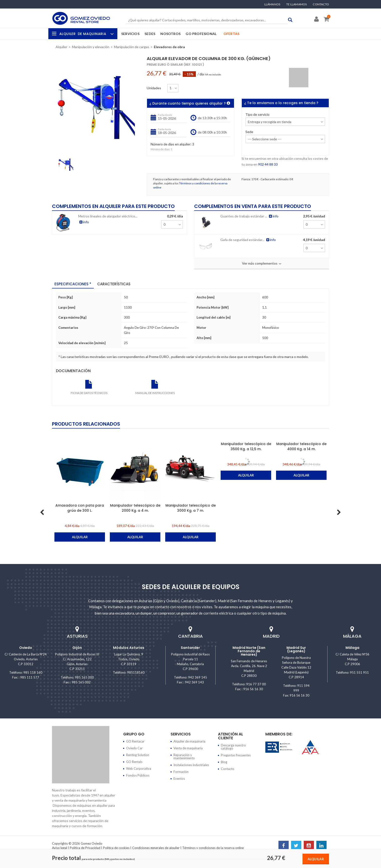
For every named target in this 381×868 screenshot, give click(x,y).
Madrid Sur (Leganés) (296, 649)
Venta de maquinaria (188, 748)
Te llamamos (296, 4)
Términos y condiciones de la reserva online (213, 848)
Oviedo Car (134, 748)
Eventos (179, 779)
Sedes (150, 34)
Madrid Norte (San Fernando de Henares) (249, 651)
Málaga (352, 648)
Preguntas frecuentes (236, 755)
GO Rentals (134, 762)
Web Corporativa (139, 769)
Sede (249, 132)
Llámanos (272, 4)
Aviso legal (60, 848)
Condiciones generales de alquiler (156, 848)
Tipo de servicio (257, 115)
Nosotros (170, 34)
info (102, 222)
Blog (224, 762)
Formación (181, 772)
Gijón (77, 648)
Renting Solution (138, 755)
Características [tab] (114, 284)
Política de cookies (116, 848)
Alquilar (316, 859)
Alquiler (86, 34)
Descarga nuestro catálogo (233, 747)
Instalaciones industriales (191, 765)
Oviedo (26, 648)
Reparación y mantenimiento (184, 756)
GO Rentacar (135, 741)
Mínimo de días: (160, 149)
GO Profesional (201, 34)
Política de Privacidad (85, 848)
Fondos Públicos (138, 775)
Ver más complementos (262, 264)
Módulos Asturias (129, 648)
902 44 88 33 (268, 164)
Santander (190, 648)
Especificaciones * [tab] (73, 284)
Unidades (154, 88)
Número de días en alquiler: (171, 144)
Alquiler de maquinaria (189, 741)
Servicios (130, 34)
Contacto (321, 4)
